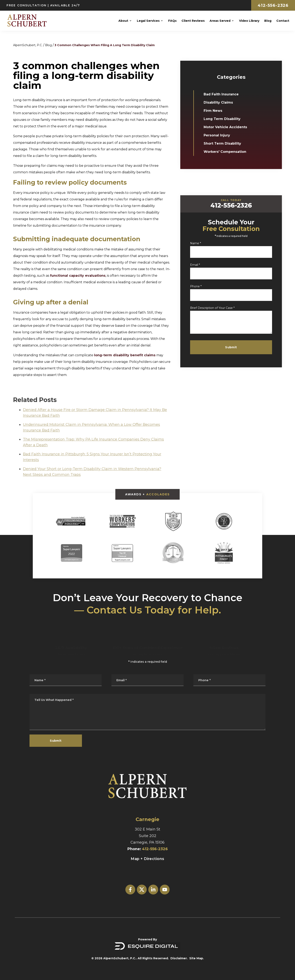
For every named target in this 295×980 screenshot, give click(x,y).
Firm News (215, 111)
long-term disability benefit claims (125, 355)
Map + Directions (147, 859)
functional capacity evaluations (78, 276)
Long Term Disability (224, 119)
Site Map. (197, 958)
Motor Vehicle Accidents (227, 127)
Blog (48, 45)
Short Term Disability (224, 143)
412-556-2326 (273, 5)
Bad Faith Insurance (223, 94)
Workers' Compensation (227, 152)
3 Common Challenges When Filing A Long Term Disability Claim (105, 45)
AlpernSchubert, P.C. (28, 45)
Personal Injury (219, 135)
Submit (239, 347)
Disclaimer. (179, 958)
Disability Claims (220, 102)
